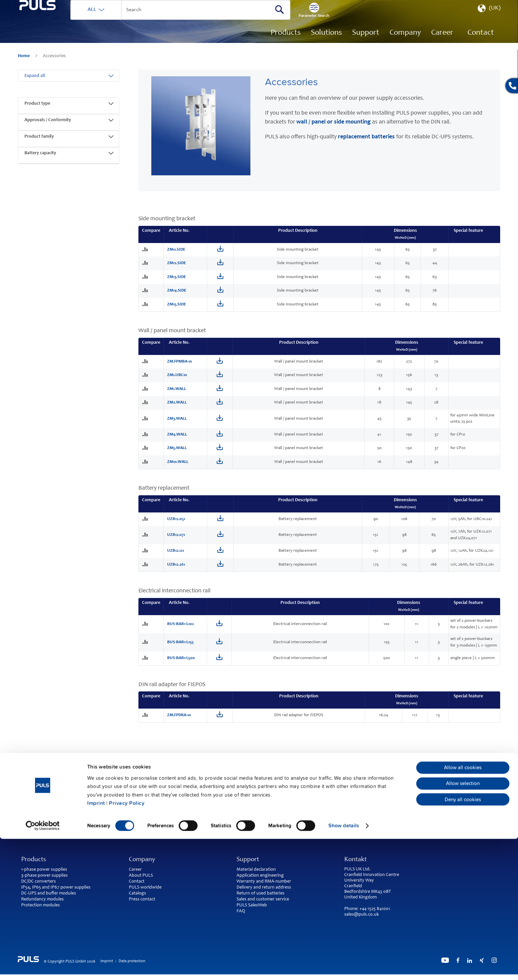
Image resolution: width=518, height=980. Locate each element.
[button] (488, 20)
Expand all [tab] (35, 81)
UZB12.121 (176, 556)
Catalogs (137, 893)
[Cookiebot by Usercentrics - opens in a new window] (43, 967)
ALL (123, 19)
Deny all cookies (463, 941)
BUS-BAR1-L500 (181, 663)
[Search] (310, 19)
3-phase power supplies (44, 876)
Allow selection (463, 925)
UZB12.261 (176, 570)
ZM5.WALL (177, 453)
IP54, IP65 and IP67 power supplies (56, 888)
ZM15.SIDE (177, 310)
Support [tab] (248, 860)
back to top (259, 817)
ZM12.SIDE (177, 268)
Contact (137, 882)
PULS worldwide (145, 888)
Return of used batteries (260, 893)
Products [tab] (34, 860)
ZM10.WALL (178, 467)
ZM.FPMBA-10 (180, 367)
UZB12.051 (176, 524)
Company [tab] (142, 860)
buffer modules (61, 893)
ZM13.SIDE (177, 282)
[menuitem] (442, 43)
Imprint (96, 944)
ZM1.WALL (177, 394)
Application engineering (260, 876)
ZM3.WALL (177, 424)
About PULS (141, 876)
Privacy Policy (127, 944)
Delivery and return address (264, 888)
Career (135, 870)
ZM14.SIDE (177, 296)
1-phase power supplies (44, 870)
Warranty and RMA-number (264, 882)
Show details (344, 967)
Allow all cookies (463, 909)
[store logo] (53, 36)
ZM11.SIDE (176, 255)
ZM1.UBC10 (177, 380)
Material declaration (256, 870)
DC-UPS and (33, 893)
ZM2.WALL (177, 408)
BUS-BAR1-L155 (180, 647)
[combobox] (211, 20)
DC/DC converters (38, 882)
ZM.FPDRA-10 (179, 720)
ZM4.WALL (177, 440)
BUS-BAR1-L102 (181, 629)
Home (24, 66)
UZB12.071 (176, 540)
